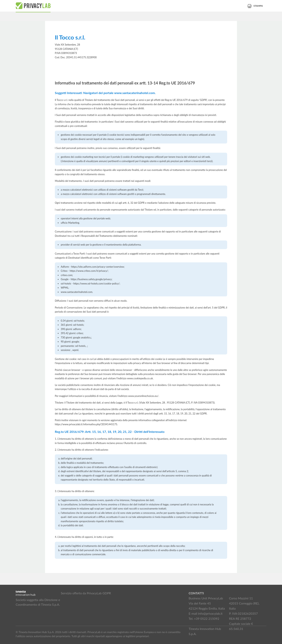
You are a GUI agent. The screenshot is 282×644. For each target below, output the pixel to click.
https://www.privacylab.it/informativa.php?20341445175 (86, 424)
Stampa (255, 6)
